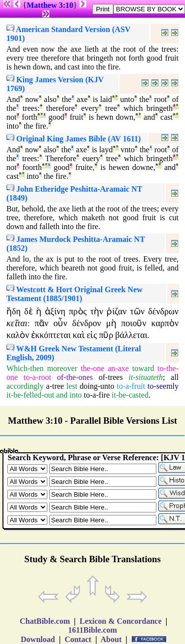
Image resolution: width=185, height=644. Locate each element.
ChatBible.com (45, 621)
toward (143, 368)
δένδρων (163, 311)
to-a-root (37, 377)
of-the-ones (75, 377)
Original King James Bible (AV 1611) (74, 139)
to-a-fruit (131, 386)
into (76, 395)
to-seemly (163, 386)
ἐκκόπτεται (51, 335)
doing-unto (97, 386)
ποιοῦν (133, 323)
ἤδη (14, 311)
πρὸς (78, 311)
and (62, 395)
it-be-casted (130, 395)
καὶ (78, 335)
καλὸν (18, 335)
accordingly (25, 386)
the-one (93, 368)
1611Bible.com (92, 630)
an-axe (119, 368)
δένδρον (87, 323)
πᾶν (41, 323)
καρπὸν (165, 323)
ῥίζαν (116, 311)
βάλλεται (131, 335)
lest (72, 386)
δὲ (28, 311)
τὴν (97, 311)
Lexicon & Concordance (120, 621)
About (111, 639)
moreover (62, 368)
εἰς (92, 335)
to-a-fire (97, 395)
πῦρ (106, 335)
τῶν (137, 311)
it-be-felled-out (30, 395)
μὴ (111, 323)
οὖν (60, 323)
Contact (78, 639)
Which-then (25, 368)
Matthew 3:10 (50, 5)
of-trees (111, 377)
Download (38, 639)
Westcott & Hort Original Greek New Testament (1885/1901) (74, 294)
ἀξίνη (55, 311)
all (175, 377)
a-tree (55, 386)
